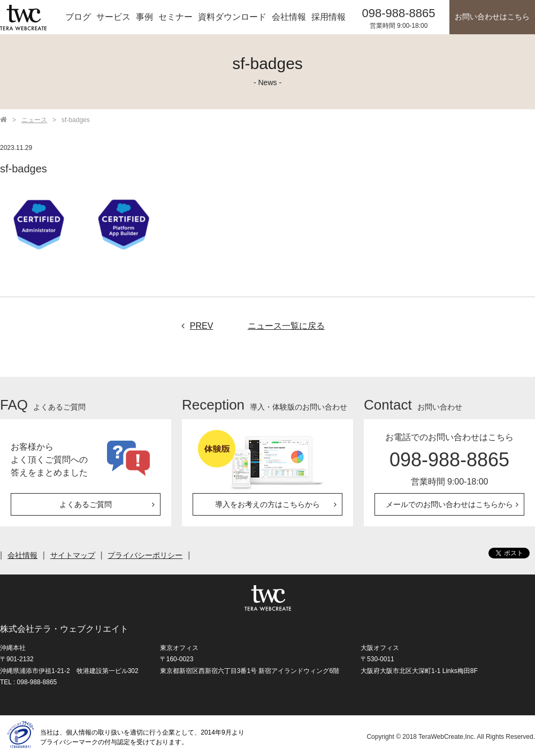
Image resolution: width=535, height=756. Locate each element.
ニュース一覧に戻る (286, 326)
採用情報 (328, 17)
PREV (195, 326)
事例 (144, 17)
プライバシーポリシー (146, 555)
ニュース (34, 120)
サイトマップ (73, 555)
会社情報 (289, 17)
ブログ (78, 17)
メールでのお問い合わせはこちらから (449, 504)
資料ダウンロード (232, 17)
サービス (113, 17)
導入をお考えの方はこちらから (267, 504)
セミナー (175, 17)
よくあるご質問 (86, 504)
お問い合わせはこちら (492, 17)
